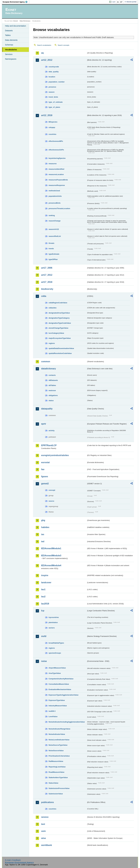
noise (44, 661)
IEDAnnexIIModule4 (51, 565)
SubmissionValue (56, 794)
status (51, 400)
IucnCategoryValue (56, 333)
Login (114, 2)
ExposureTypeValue (57, 700)
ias (43, 534)
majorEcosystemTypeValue (60, 338)
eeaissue (52, 390)
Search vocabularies (44, 45)
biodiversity (47, 289)
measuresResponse (57, 185)
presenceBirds (54, 203)
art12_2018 (47, 115)
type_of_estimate (56, 102)
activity (51, 431)
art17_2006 (47, 268)
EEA (16, 2)
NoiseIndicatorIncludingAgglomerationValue (67, 722)
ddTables (52, 385)
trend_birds (53, 97)
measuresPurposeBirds (58, 180)
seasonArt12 (54, 229)
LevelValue (53, 716)
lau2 (43, 597)
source (51, 501)
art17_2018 (47, 282)
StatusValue (53, 783)
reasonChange (54, 221)
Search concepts (64, 45)
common (46, 361)
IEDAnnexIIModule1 (51, 548)
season (51, 92)
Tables (8, 35)
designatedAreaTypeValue (59, 313)
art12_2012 (47, 60)
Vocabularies (11, 50)
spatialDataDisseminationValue (61, 348)
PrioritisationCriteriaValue (59, 756)
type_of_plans (54, 107)
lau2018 (45, 604)
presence (52, 87)
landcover (46, 582)
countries (52, 134)
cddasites (52, 308)
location (52, 77)
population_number (56, 82)
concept (52, 490)
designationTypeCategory (59, 318)
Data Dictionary (25, 21)
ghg (43, 520)
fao (43, 469)
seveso (45, 817)
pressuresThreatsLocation (59, 208)
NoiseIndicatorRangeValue (59, 729)
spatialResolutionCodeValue (60, 353)
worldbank (46, 845)
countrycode (54, 67)
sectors (52, 628)
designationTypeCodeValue (60, 323)
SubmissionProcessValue (59, 788)
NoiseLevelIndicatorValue (59, 740)
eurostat (45, 462)
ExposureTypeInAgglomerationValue (63, 695)
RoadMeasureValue (56, 772)
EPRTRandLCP (49, 445)
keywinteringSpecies (57, 158)
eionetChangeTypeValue (58, 328)
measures (53, 164)
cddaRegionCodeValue (58, 303)
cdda (44, 296)
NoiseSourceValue (56, 751)
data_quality (54, 72)
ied (43, 541)
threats (51, 243)
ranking (52, 215)
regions (52, 343)
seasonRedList (55, 236)
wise (43, 838)
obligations (53, 395)
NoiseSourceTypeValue (58, 745)
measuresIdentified (56, 169)
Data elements (11, 40)
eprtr (44, 424)
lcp (43, 611)
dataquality (47, 409)
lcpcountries (54, 617)
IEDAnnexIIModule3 (51, 556)
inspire (45, 575)
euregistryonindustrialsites (55, 455)
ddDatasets (53, 380)
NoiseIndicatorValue (57, 734)
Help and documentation (15, 26)
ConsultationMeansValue (59, 684)
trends (51, 249)
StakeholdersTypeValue (58, 777)
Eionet (16, 21)
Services (9, 54)
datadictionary (48, 369)
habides (45, 527)
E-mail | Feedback (13, 860)
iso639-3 (52, 711)
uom (43, 831)
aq (42, 53)
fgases (45, 476)
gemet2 (45, 484)
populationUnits (55, 196)
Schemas (9, 45)
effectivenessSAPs (56, 150)
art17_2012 (47, 275)
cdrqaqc (52, 127)
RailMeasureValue (56, 761)
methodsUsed (54, 191)
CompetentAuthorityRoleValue (61, 679)
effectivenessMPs (56, 141)
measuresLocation (56, 174)
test (43, 824)
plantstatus (53, 622)
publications (47, 802)
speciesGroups (55, 653)
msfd (44, 636)
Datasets (9, 31)
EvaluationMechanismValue (60, 689)
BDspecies (53, 122)
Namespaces (11, 59)
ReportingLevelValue (57, 767)
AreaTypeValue (55, 673)
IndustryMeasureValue (58, 706)
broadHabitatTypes (56, 643)
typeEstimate (54, 254)
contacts (52, 375)
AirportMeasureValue (57, 668)
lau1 (43, 589)
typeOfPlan (53, 259)
